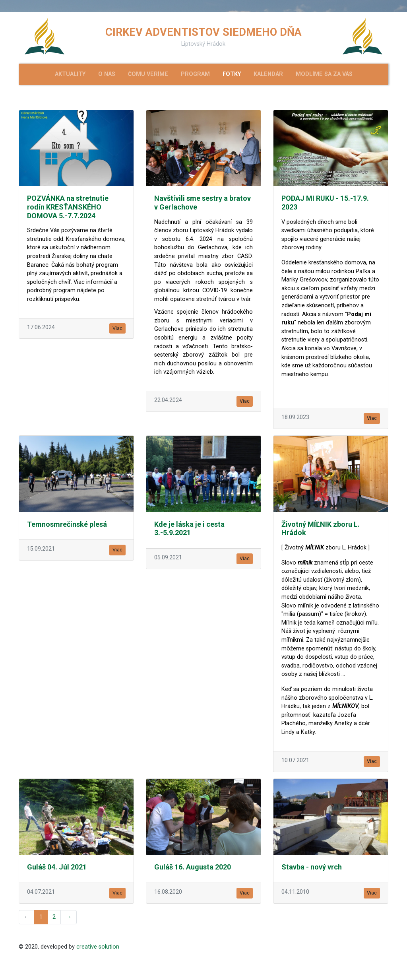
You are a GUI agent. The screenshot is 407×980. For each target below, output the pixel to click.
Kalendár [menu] (268, 74)
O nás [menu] (107, 74)
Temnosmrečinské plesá (67, 524)
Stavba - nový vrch (312, 867)
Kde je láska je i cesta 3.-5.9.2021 (189, 529)
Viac (117, 328)
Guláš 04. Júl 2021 (57, 867)
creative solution (98, 947)
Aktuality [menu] (70, 74)
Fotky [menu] (232, 74)
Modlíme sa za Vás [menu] (324, 74)
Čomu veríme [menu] (148, 74)
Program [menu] (195, 74)
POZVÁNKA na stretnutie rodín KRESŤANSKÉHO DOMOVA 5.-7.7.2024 (68, 207)
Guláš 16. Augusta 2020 (193, 867)
